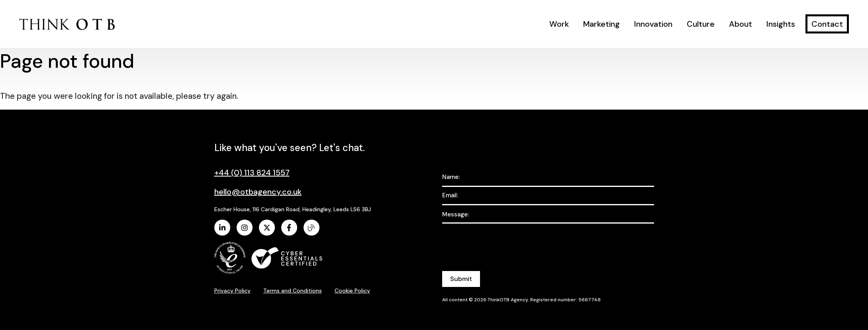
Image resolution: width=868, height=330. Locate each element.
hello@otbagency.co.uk (258, 192)
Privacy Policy (232, 291)
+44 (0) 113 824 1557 (252, 173)
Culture (701, 24)
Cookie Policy (352, 291)
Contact (827, 24)
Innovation (653, 24)
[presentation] (503, 243)
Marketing (602, 24)
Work (559, 24)
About (741, 24)
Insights (781, 24)
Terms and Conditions (293, 291)
